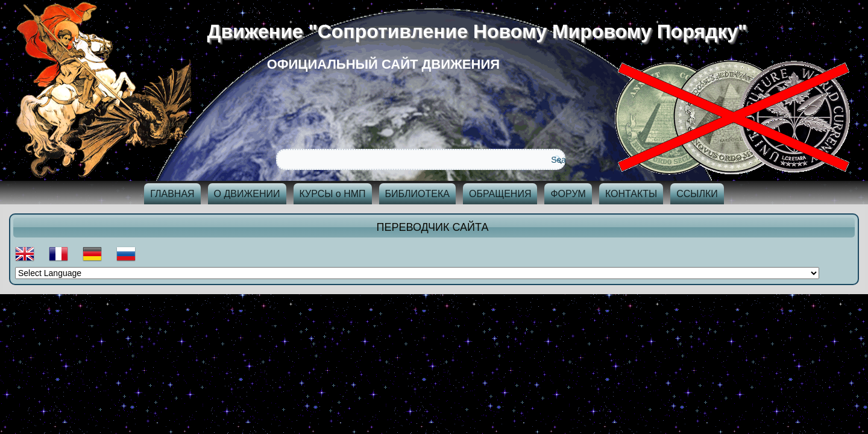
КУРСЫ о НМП (333, 194)
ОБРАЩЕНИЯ (500, 194)
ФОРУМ (568, 194)
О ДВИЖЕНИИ (247, 194)
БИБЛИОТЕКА (417, 194)
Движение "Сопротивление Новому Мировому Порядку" (482, 31)
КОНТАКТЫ (631, 194)
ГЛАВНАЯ (172, 194)
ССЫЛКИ (697, 194)
